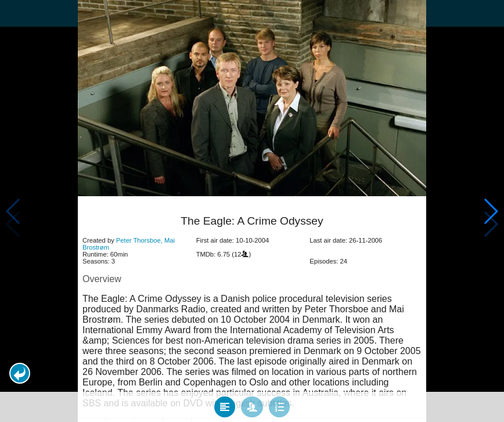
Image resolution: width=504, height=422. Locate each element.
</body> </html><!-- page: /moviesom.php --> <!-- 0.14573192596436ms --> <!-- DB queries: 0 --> (252, 211)
